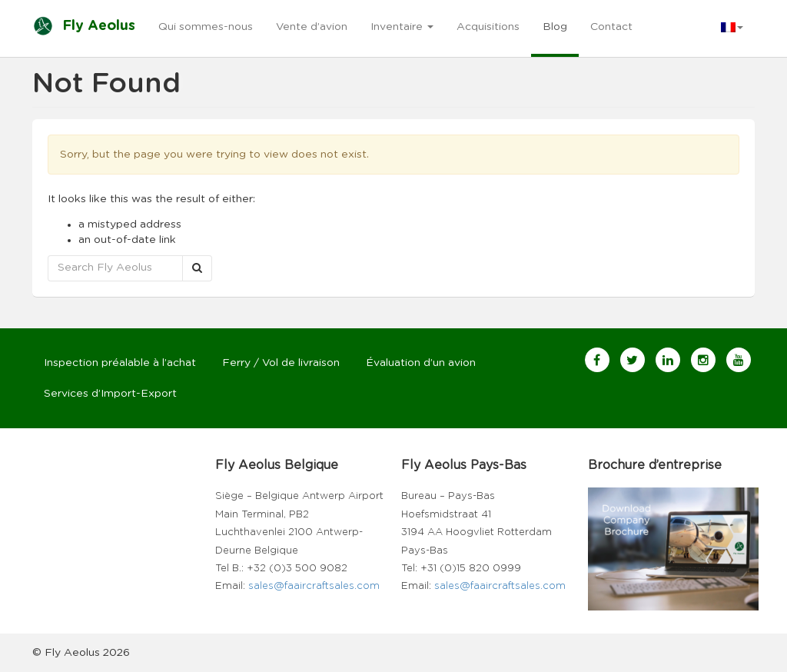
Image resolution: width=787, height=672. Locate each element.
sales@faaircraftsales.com (314, 586)
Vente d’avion (312, 27)
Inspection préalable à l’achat (120, 363)
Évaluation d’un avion (421, 363)
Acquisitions (488, 27)
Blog (555, 27)
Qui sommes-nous (206, 27)
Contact (611, 27)
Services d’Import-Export (110, 394)
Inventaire (402, 27)
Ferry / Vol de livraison (281, 363)
